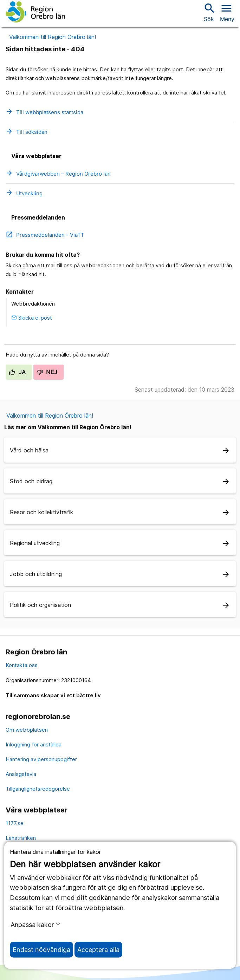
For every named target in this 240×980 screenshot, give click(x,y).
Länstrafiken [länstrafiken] (21, 838)
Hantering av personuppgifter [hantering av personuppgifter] (41, 759)
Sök (209, 12)
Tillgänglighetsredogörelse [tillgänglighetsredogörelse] (38, 789)
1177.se (15, 823)
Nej (47, 372)
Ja (17, 372)
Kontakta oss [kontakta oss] (22, 665)
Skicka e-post (32, 318)
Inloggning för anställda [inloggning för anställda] (34, 744)
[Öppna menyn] (227, 12)
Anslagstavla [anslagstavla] (21, 774)
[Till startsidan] (35, 12)
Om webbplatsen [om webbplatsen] (27, 730)
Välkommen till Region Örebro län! (53, 37)
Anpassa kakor (36, 925)
